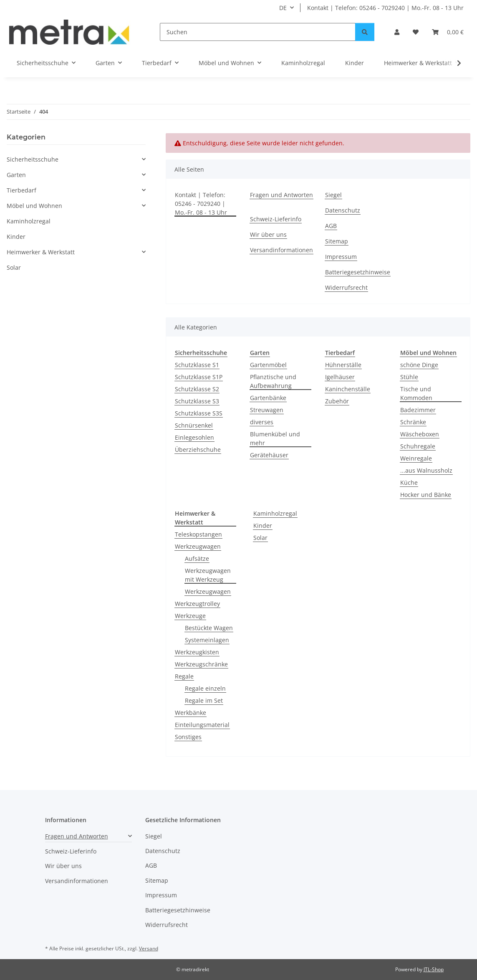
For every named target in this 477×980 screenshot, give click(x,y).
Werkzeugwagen (198, 546)
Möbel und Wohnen (34, 206)
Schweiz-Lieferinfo (276, 219)
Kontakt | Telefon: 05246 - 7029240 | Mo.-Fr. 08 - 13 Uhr (385, 8)
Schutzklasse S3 (197, 401)
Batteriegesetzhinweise (358, 272)
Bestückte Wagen (209, 628)
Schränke (413, 422)
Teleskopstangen (198, 534)
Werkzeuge (190, 616)
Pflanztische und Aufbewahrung (273, 381)
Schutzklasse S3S (199, 413)
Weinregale (416, 458)
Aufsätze (197, 558)
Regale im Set (204, 700)
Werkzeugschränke (201, 664)
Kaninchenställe (348, 389)
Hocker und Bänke (426, 495)
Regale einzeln (205, 688)
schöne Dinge (419, 365)
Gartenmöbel (268, 365)
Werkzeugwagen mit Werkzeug (208, 575)
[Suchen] (258, 32)
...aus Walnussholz (426, 470)
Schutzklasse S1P (199, 377)
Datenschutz (343, 210)
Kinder (263, 525)
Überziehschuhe (198, 449)
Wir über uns (268, 234)
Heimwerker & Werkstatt (41, 252)
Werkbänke (191, 713)
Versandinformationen (281, 250)
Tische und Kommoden (416, 393)
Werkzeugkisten (197, 652)
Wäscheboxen (420, 434)
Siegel (333, 195)
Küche (409, 482)
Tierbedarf (21, 190)
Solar (260, 538)
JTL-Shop (434, 969)
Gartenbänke (268, 398)
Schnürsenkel (194, 425)
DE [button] (283, 8)
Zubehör (337, 401)
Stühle (409, 377)
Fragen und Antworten (281, 195)
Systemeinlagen (207, 640)
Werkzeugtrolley (197, 604)
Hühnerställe (343, 365)
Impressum (341, 257)
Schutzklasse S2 (197, 389)
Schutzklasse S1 (197, 365)
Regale (184, 676)
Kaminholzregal (275, 513)
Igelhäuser (340, 377)
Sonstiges (188, 737)
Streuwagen (267, 410)
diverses (262, 422)
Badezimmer (418, 410)
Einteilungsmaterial (202, 725)
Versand (149, 948)
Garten (16, 175)
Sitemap (337, 241)
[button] (397, 32)
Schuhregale (418, 446)
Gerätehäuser (269, 455)
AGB (331, 226)
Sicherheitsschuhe (33, 159)
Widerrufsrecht (346, 287)
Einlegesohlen (194, 437)
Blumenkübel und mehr (275, 438)
